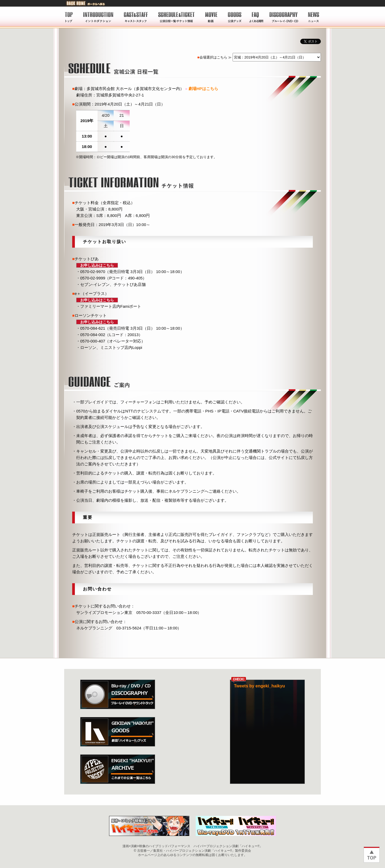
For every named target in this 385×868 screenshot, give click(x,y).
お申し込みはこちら (97, 265)
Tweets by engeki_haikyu (259, 686)
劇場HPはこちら (203, 89)
